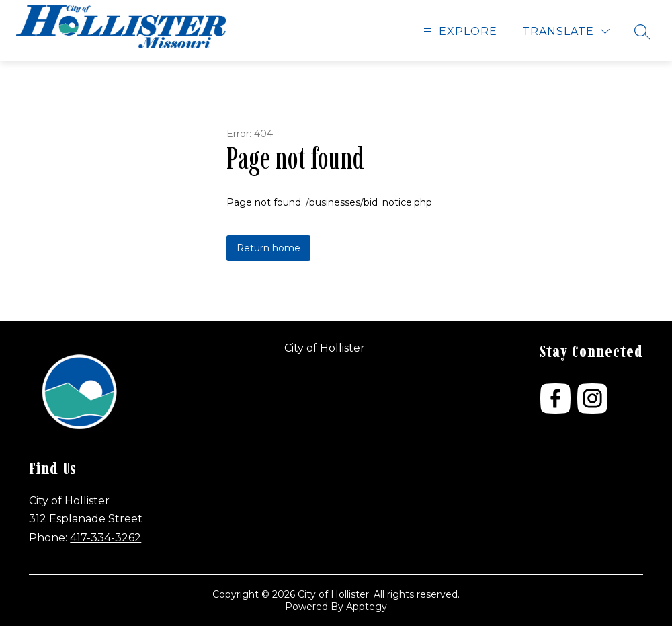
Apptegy (367, 607)
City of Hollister (325, 348)
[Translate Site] (566, 31)
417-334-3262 (106, 538)
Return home (268, 248)
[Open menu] (459, 31)
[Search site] (642, 32)
